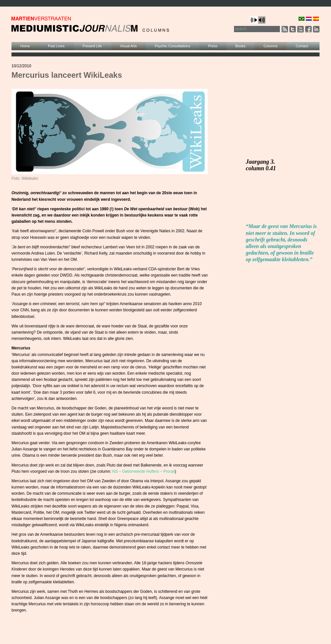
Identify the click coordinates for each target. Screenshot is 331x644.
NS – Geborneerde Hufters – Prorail (144, 471)
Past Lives (56, 46)
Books (240, 46)
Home (25, 46)
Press (213, 46)
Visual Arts (128, 46)
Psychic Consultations (173, 46)
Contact (302, 46)
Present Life (92, 46)
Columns (271, 46)
